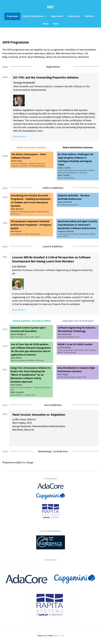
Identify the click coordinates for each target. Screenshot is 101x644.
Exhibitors (90, 16)
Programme (12, 16)
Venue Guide (74, 16)
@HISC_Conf (59, 636)
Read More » (20, 137)
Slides (46, 24)
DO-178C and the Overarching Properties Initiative (46, 78)
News (56, 24)
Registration (57, 16)
